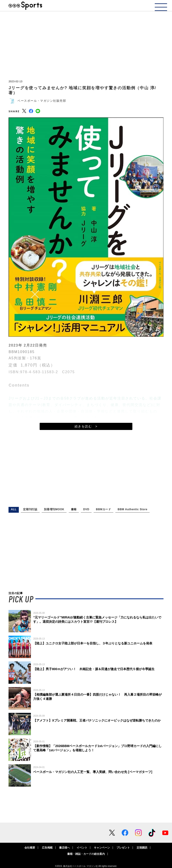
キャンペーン (102, 848)
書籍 (74, 509)
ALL (14, 509)
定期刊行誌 (30, 509)
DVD (86, 509)
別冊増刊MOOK (54, 509)
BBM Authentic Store (132, 509)
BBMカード (103, 509)
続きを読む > (86, 426)
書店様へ (64, 848)
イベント (82, 848)
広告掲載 (47, 848)
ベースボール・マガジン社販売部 (42, 101)
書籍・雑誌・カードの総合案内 (86, 854)
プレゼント (123, 848)
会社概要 (30, 848)
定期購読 (142, 848)
